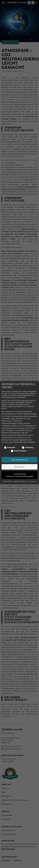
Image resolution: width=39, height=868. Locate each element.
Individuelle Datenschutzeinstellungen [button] (20, 452)
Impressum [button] (33, 459)
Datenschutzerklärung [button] (21, 459)
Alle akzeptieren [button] (20, 437)
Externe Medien (19, 428)
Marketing (28, 425)
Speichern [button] (20, 444)
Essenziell (10, 425)
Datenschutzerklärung (18, 415)
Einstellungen (7, 420)
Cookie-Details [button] (8, 459)
